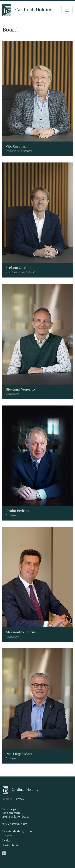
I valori (7, 841)
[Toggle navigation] (67, 10)
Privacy (19, 799)
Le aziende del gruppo (17, 832)
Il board (7, 836)
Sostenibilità (10, 845)
